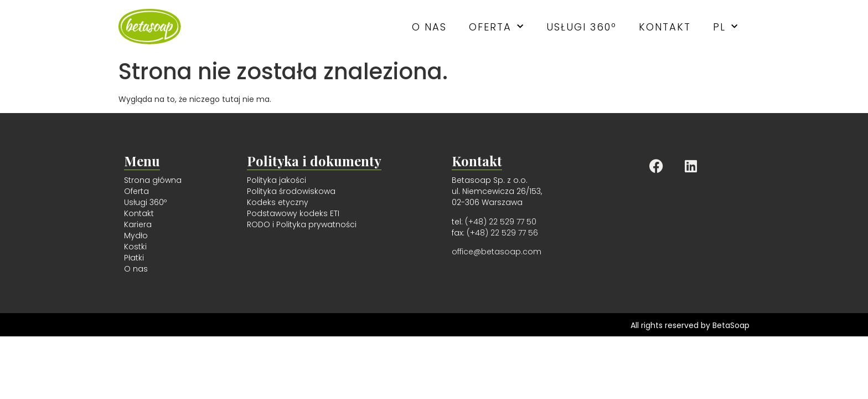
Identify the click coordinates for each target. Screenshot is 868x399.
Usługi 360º (582, 27)
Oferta (497, 27)
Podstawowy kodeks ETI (293, 213)
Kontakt (665, 27)
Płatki (134, 258)
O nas (429, 27)
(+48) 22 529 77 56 (502, 233)
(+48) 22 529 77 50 (501, 222)
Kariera (138, 224)
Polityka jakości (277, 180)
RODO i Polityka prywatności (302, 224)
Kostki (135, 247)
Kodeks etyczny (278, 202)
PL (726, 27)
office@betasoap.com (497, 252)
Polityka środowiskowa (291, 191)
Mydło (136, 236)
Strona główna (153, 180)
